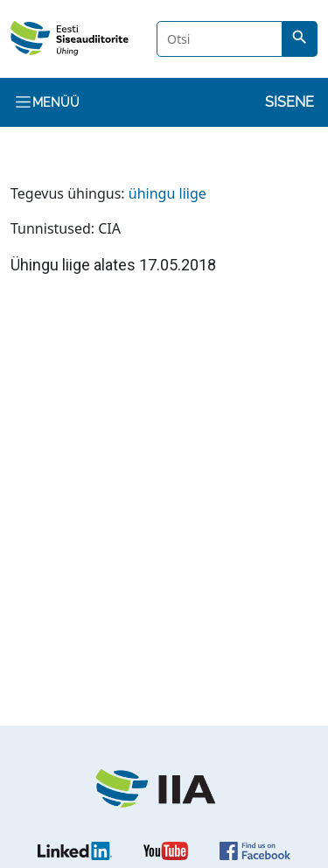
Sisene (290, 102)
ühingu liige (167, 193)
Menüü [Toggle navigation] (47, 102)
